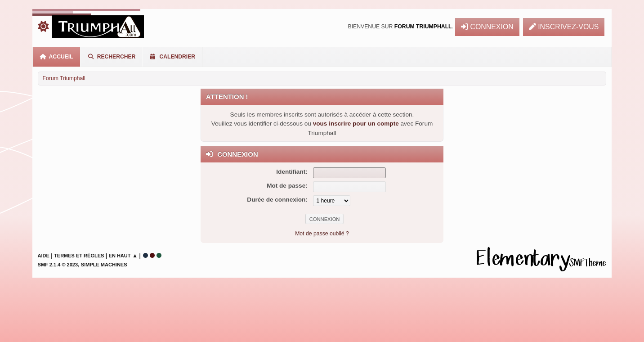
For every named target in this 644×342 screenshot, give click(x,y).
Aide (44, 256)
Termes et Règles (79, 256)
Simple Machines (104, 265)
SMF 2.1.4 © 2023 (58, 265)
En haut (120, 256)
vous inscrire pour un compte (356, 124)
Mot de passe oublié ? (322, 234)
